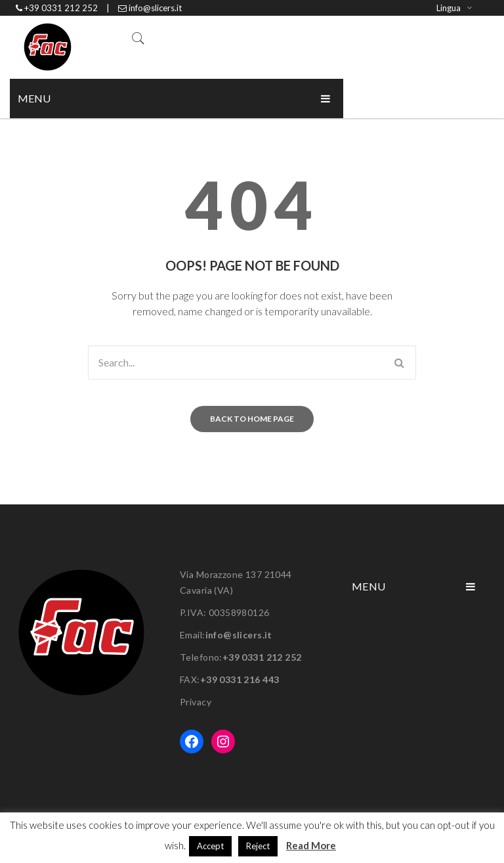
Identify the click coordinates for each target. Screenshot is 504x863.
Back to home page (252, 419)
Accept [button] (210, 846)
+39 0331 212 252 (262, 657)
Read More (311, 845)
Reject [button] (258, 846)
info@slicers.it (239, 635)
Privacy (196, 702)
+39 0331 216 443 (240, 679)
